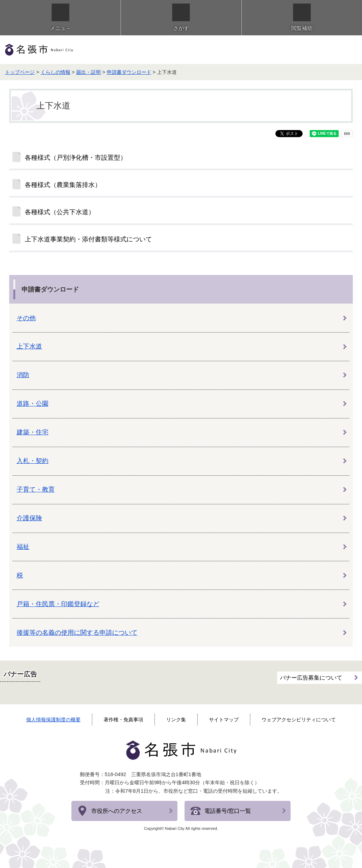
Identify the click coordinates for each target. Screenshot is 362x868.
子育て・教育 (36, 489)
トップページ (20, 72)
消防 (23, 375)
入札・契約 (33, 461)
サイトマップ (224, 720)
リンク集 (176, 720)
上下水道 (29, 346)
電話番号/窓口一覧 (228, 811)
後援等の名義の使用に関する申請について (77, 633)
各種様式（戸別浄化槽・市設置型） (76, 158)
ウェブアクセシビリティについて (299, 720)
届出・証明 (88, 72)
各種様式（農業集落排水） (63, 185)
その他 (26, 318)
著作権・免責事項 (123, 720)
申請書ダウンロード (129, 72)
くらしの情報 (56, 72)
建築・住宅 (33, 432)
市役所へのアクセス (117, 811)
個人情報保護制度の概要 (53, 720)
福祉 (23, 547)
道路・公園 (33, 404)
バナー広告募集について (311, 678)
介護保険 (29, 518)
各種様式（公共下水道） (60, 212)
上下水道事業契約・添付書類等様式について (88, 239)
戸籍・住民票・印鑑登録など (58, 604)
